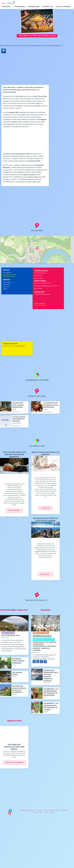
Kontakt (35, 813)
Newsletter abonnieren (14, 762)
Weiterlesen (46, 508)
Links (46, 813)
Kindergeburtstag (34, 7)
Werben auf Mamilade (28, 810)
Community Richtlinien (51, 810)
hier (62, 46)
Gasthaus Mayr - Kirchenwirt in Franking (19, 419)
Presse (39, 810)
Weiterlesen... (46, 574)
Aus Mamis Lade (47, 7)
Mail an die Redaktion (40, 305)
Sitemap (52, 813)
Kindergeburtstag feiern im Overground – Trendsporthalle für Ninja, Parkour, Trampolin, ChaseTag (44, 646)
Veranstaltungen (20, 7)
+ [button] (3, 238)
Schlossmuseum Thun (10, 636)
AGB (41, 813)
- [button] (2, 241)
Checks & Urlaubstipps (63, 7)
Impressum (64, 810)
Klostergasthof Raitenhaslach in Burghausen (51, 405)
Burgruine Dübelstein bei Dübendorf (18, 661)
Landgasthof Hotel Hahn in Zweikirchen (18, 405)
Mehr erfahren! (14, 510)
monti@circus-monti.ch (9, 276)
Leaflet (65, 263)
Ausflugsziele (6, 7)
